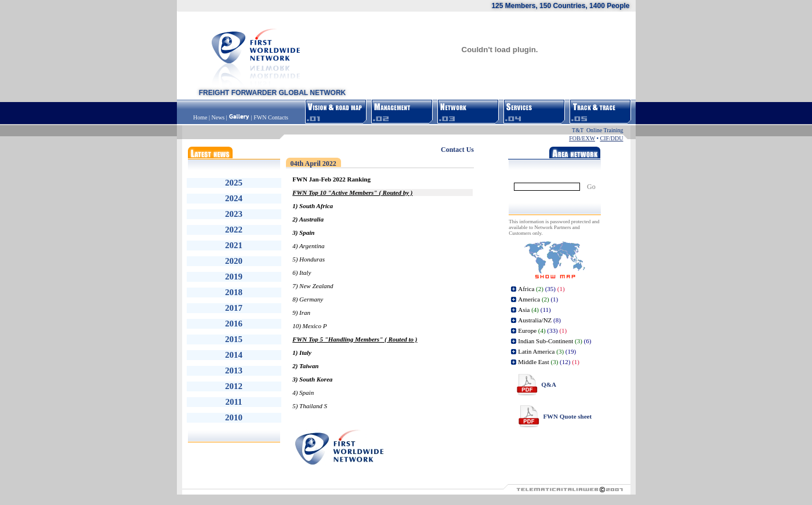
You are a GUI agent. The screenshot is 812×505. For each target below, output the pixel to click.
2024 (234, 198)
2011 (233, 402)
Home (201, 117)
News (218, 117)
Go (591, 187)
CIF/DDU (611, 138)
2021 (234, 245)
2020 (234, 261)
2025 (234, 183)
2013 (234, 370)
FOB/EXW (582, 138)
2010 (234, 417)
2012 (234, 386)
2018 (234, 292)
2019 (234, 277)
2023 (234, 214)
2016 (234, 324)
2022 (234, 230)
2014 (234, 355)
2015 (234, 339)
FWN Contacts (271, 117)
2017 (234, 308)
